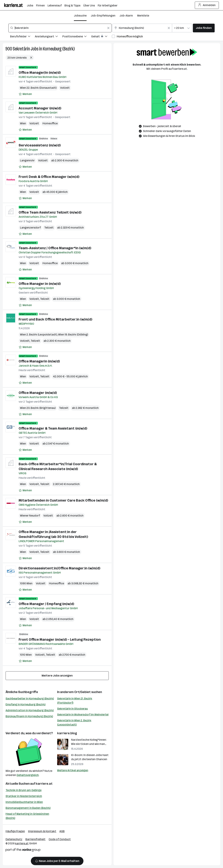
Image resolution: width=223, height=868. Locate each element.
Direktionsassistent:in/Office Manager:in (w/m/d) (59, 568)
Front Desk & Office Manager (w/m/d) (49, 177)
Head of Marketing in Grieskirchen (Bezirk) (27, 816)
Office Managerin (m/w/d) (39, 361)
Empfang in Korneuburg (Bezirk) (26, 704)
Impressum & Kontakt (42, 831)
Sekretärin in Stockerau (72, 709)
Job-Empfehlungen (103, 16)
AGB (62, 831)
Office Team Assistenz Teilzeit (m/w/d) (50, 212)
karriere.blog (67, 733)
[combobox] (60, 28)
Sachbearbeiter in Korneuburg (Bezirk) (30, 699)
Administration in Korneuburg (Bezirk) (30, 710)
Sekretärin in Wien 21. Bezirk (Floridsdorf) (75, 701)
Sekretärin (21, 49)
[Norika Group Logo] (23, 851)
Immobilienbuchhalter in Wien (24, 802)
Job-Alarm (126, 16)
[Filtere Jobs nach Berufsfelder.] (22, 37)
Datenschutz (14, 839)
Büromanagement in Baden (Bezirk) (28, 808)
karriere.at (44, 784)
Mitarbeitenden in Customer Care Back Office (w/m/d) (63, 500)
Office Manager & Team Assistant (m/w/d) (53, 428)
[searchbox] (60, 28)
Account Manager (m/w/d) (40, 108)
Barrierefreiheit (35, 839)
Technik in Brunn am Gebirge (24, 790)
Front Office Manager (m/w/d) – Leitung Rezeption (60, 639)
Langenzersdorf (30, 228)
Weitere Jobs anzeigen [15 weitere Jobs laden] (57, 676)
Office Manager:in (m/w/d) (40, 284)
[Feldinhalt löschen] (108, 28)
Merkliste (143, 16)
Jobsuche (80, 16)
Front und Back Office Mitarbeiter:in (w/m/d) (55, 319)
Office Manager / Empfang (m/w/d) (46, 604)
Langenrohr (27, 160)
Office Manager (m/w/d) (38, 393)
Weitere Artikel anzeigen (73, 770)
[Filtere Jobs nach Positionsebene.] (77, 37)
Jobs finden (204, 28)
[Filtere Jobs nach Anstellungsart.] (49, 37)
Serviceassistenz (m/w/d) (40, 145)
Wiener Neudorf (30, 516)
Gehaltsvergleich (28, 775)
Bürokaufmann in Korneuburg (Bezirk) (29, 716)
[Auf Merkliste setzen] (25, 94)
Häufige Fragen (15, 831)
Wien (23, 123)
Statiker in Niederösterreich (24, 796)
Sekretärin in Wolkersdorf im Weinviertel (83, 715)
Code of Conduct (60, 839)
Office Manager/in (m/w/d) (40, 73)
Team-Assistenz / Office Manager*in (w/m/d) (55, 248)
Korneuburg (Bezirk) (59, 49)
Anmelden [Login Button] (207, 5)
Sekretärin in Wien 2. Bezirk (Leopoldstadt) (74, 723)
